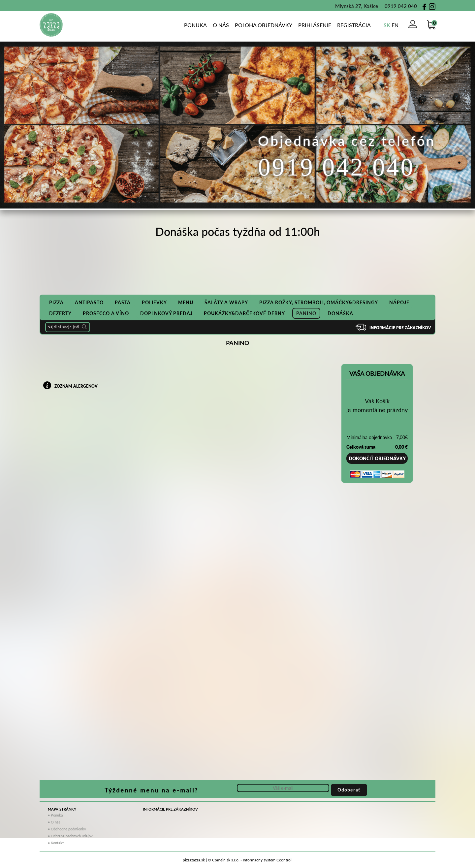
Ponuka (195, 25)
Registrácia (354, 25)
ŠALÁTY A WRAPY (226, 302)
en (395, 25)
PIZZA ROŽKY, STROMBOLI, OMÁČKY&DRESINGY (319, 302)
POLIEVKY (154, 302)
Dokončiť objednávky (377, 458)
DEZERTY (60, 313)
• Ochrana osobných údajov (70, 836)
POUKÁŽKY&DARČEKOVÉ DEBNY (244, 313)
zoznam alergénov (76, 386)
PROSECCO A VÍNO (106, 313)
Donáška (340, 313)
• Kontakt (56, 843)
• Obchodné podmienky (67, 829)
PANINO (306, 313)
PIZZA (56, 302)
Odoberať (349, 790)
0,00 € (401, 447)
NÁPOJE (399, 302)
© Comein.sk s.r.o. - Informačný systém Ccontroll (250, 860)
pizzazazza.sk (194, 860)
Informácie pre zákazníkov (400, 328)
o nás (221, 25)
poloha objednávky (264, 25)
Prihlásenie (315, 25)
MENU (186, 302)
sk (387, 25)
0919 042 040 (397, 6)
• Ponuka (55, 815)
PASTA (123, 302)
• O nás (54, 822)
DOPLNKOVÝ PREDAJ (166, 313)
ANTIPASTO (89, 302)
